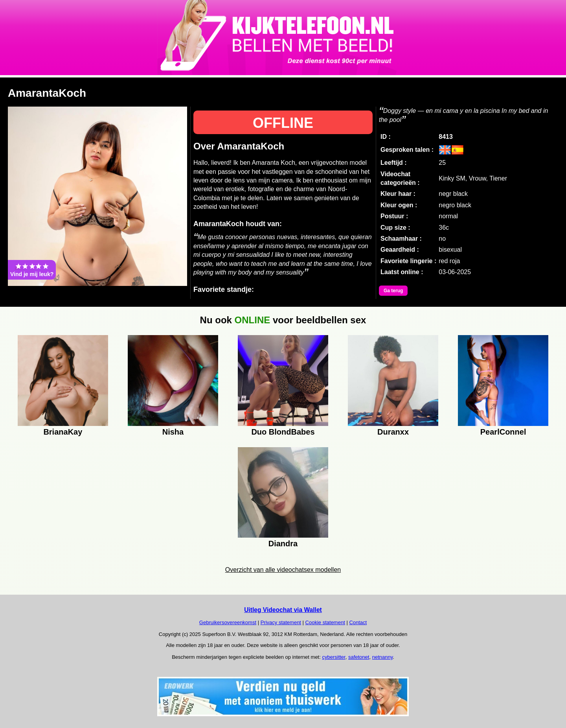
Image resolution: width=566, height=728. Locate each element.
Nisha (173, 432)
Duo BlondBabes (283, 432)
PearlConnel (503, 432)
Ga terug (393, 291)
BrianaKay (63, 432)
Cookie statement (325, 622)
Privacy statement (281, 622)
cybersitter (334, 657)
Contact (358, 622)
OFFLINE (283, 123)
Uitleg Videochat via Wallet (283, 610)
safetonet (359, 657)
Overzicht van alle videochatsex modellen (283, 570)
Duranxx (393, 432)
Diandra (283, 544)
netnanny (383, 657)
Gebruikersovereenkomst (228, 622)
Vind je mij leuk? (32, 270)
